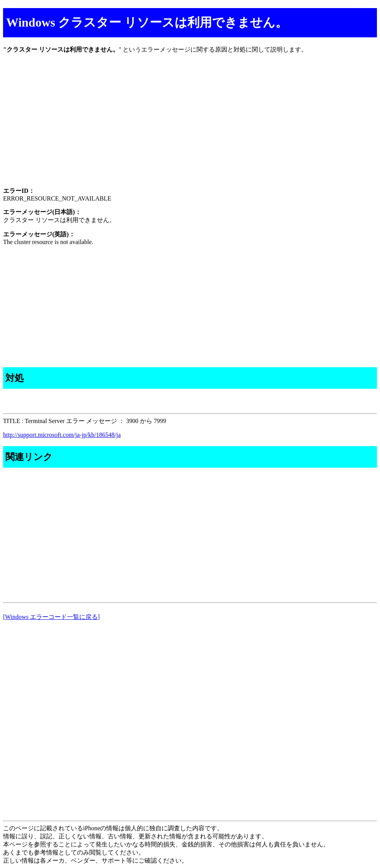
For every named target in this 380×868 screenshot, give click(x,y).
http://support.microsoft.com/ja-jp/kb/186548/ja (62, 435)
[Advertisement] (190, 127)
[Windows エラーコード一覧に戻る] (51, 617)
